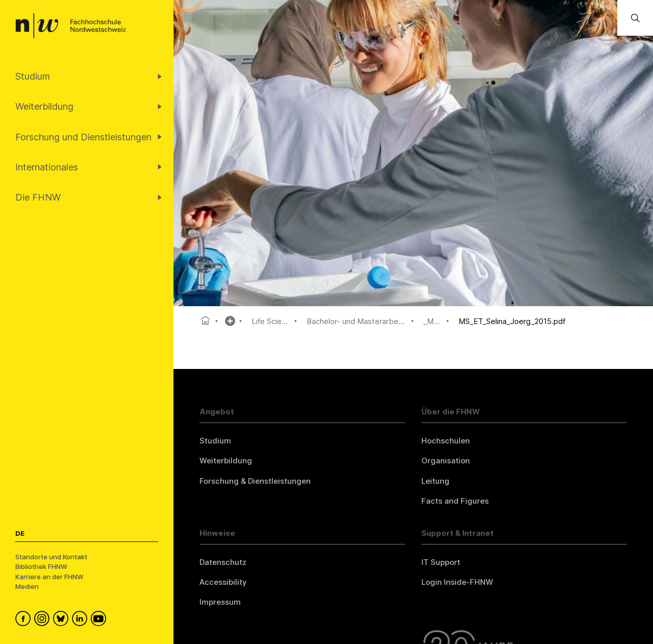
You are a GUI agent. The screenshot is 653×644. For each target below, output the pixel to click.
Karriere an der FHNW (49, 577)
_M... (432, 321)
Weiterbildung (226, 461)
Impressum (220, 602)
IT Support (441, 562)
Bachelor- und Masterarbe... (356, 321)
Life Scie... (270, 321)
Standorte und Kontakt (51, 557)
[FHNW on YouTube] (100, 620)
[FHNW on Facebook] (25, 620)
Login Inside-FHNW (457, 582)
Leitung (435, 481)
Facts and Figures (455, 501)
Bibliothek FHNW (41, 566)
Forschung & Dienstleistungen (255, 481)
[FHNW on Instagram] (44, 620)
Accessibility (223, 582)
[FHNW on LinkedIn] (81, 620)
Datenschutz (223, 562)
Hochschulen (446, 441)
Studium (215, 441)
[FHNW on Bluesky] (62, 620)
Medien (27, 586)
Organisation (446, 461)
